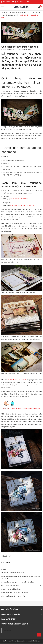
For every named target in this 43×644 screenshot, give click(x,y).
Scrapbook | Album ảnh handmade (13, 573)
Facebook (8, 631)
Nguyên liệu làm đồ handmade (11, 589)
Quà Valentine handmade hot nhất (20, 47)
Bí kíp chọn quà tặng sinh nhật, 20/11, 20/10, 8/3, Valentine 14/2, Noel (21, 577)
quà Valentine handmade (17, 380)
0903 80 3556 (25, 2)
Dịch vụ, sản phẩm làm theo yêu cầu (13, 596)
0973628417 (10, 2)
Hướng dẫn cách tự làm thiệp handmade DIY (16, 592)
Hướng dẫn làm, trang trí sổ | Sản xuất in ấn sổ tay (18, 582)
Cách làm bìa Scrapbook (19, 199)
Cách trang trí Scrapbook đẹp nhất (22, 205)
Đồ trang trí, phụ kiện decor (10, 585)
